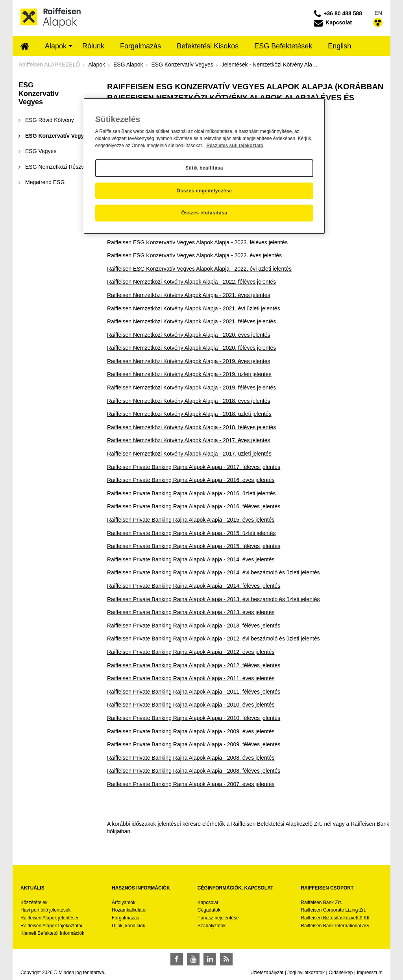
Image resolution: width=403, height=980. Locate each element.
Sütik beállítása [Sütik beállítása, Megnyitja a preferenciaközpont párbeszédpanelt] (204, 168)
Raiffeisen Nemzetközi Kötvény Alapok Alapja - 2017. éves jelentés (189, 440)
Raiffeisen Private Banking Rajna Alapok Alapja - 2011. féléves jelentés (194, 692)
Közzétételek (34, 902)
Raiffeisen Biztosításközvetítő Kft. (336, 918)
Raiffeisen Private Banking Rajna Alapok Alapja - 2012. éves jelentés (191, 652)
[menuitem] (25, 47)
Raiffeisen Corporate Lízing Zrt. (334, 910)
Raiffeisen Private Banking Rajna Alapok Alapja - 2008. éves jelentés (191, 758)
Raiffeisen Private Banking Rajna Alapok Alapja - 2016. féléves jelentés (194, 506)
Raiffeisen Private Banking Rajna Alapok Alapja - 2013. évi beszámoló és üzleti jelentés (214, 599)
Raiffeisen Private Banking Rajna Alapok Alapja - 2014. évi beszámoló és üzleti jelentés (214, 572)
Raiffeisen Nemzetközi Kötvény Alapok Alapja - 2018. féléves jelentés (191, 427)
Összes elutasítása (204, 213)
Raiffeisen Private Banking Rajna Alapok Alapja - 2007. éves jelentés (191, 784)
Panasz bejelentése (218, 918)
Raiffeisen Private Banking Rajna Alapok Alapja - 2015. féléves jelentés (194, 546)
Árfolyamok (124, 902)
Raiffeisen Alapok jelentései (49, 918)
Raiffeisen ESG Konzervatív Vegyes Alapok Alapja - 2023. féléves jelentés (197, 242)
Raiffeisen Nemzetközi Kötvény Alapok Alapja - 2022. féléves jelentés (191, 282)
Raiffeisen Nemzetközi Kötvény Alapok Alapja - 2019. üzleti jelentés (189, 374)
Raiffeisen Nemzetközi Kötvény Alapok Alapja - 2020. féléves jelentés (191, 348)
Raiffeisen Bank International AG (335, 926)
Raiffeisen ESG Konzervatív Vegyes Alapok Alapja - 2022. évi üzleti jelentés (199, 269)
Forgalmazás (125, 918)
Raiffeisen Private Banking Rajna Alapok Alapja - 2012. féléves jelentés (194, 665)
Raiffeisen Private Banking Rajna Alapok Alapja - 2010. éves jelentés (191, 705)
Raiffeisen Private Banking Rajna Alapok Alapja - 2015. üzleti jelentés (191, 533)
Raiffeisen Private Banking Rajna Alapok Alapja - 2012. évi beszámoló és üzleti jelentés (214, 639)
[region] (204, 166)
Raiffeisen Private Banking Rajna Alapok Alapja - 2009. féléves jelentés (194, 744)
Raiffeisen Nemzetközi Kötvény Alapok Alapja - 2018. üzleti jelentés (189, 414)
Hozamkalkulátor (129, 910)
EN (378, 13)
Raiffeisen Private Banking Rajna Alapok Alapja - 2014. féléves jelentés (194, 586)
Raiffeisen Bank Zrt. (321, 902)
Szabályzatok (212, 926)
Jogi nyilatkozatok (306, 973)
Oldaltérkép (341, 973)
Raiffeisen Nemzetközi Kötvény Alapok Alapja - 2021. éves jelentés (189, 295)
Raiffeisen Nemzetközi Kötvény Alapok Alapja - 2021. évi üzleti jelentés (193, 308)
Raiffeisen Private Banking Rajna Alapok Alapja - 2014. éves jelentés (191, 559)
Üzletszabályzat (267, 973)
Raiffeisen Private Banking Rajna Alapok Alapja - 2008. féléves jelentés (194, 771)
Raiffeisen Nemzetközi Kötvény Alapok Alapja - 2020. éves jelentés (189, 335)
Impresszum (370, 973)
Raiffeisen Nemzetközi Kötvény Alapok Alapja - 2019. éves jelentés (189, 361)
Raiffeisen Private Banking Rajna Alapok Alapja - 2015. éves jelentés (191, 520)
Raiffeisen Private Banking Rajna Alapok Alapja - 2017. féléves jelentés (194, 467)
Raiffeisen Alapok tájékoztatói (51, 926)
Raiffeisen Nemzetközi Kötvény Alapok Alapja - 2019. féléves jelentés (191, 388)
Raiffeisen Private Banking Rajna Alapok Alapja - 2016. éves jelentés (191, 480)
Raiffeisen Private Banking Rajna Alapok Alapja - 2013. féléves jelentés (194, 626)
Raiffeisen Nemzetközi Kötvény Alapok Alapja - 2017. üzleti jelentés (189, 454)
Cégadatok (209, 910)
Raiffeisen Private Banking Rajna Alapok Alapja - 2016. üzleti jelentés (191, 493)
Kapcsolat (208, 902)
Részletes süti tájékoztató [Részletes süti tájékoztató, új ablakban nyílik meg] (235, 146)
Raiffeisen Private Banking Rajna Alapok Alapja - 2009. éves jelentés (191, 731)
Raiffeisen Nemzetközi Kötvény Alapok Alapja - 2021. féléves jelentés (191, 321)
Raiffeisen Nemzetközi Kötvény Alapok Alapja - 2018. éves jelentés (189, 401)
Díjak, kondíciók (128, 926)
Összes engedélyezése (204, 191)
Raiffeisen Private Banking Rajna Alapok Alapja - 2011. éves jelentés (191, 678)
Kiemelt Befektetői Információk (52, 933)
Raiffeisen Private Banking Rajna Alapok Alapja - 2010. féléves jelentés (194, 718)
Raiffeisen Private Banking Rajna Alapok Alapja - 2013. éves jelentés (191, 612)
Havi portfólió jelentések (45, 910)
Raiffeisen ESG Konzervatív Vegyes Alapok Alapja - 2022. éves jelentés (194, 255)
